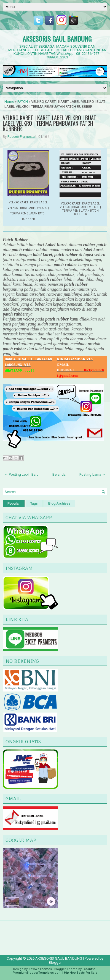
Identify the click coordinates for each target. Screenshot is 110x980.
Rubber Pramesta (21, 137)
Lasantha (89, 969)
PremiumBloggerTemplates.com (37, 973)
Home (9, 102)
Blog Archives (59, 504)
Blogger (55, 962)
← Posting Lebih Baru (22, 474)
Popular (14, 504)
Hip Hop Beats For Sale (81, 973)
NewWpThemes (40, 969)
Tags (34, 504)
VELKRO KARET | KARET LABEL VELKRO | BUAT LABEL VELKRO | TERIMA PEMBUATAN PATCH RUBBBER (49, 123)
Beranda (59, 474)
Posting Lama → (92, 474)
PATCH (23, 102)
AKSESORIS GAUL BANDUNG (57, 39)
